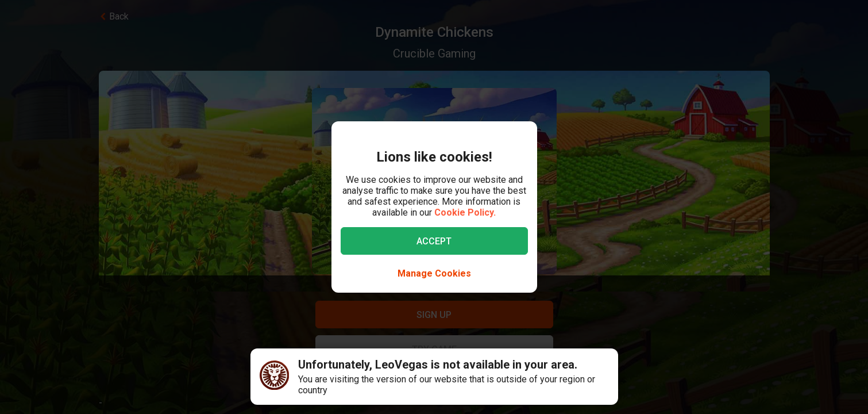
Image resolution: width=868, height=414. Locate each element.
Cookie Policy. (465, 212)
